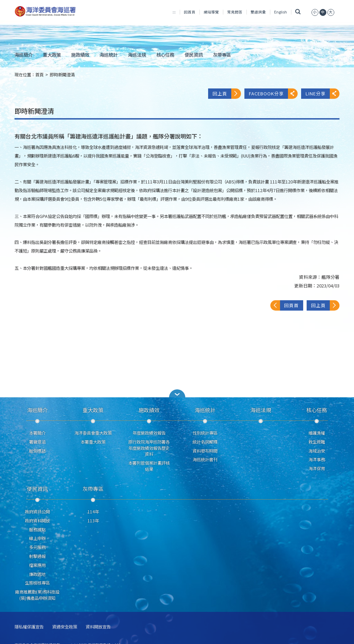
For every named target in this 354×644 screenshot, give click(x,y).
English (281, 12)
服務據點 (37, 530)
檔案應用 (37, 565)
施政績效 (80, 55)
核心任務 (165, 55)
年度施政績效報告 (149, 433)
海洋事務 (317, 460)
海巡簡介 (24, 55)
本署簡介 (37, 433)
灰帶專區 (222, 55)
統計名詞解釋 (205, 442)
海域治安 (317, 451)
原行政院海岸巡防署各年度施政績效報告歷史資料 (149, 448)
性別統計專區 (205, 433)
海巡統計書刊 (205, 460)
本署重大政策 (93, 442)
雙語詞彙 (258, 12)
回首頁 (190, 12)
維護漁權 (317, 433)
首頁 (39, 75)
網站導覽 (211, 12)
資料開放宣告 (98, 627)
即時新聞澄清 (62, 75)
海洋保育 (317, 468)
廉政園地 (37, 574)
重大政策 (52, 55)
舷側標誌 (37, 451)
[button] (177, 393)
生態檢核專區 (37, 583)
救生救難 (317, 442)
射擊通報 (37, 556)
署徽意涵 (37, 442)
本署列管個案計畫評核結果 (149, 466)
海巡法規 (137, 55)
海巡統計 (109, 55)
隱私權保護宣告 (29, 627)
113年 (93, 521)
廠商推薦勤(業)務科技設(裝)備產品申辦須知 (37, 595)
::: (174, 12)
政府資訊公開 (37, 512)
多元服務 (37, 547)
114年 (93, 512)
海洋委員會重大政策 (93, 433)
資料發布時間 (205, 451)
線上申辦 (37, 538)
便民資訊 (194, 55)
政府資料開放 (37, 521)
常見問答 (235, 12)
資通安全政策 (65, 627)
